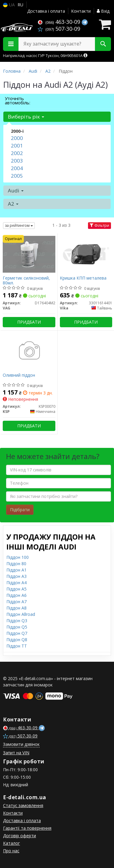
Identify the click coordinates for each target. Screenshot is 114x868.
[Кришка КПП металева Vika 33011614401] (86, 254)
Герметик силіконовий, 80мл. (26, 280)
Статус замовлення (23, 805)
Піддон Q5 (17, 627)
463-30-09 (60, 22)
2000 (17, 138)
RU (20, 5)
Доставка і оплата (46, 11)
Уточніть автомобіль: (18, 100)
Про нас (11, 851)
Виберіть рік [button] (26, 117)
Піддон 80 (16, 564)
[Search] (103, 44)
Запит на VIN (16, 753)
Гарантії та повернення (27, 828)
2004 (17, 168)
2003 (17, 161)
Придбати (29, 322)
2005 (17, 176)
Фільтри (99, 225)
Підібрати (20, 510)
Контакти (81, 11)
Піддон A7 (16, 602)
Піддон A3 (16, 576)
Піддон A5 (16, 589)
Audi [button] (16, 190)
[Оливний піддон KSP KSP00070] (29, 351)
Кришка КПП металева (83, 278)
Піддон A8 (16, 608)
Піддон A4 (16, 583)
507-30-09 (59, 29)
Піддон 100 (18, 557)
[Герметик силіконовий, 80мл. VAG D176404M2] (29, 254)
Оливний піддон (19, 375)
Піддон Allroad (21, 614)
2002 (17, 153)
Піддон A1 (16, 570)
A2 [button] (13, 204)
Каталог (11, 843)
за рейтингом (19, 225)
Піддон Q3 (17, 621)
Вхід (103, 11)
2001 (17, 146)
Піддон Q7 (17, 633)
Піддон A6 (16, 595)
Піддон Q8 (17, 640)
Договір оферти (20, 836)
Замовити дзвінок (21, 744)
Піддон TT (17, 646)
